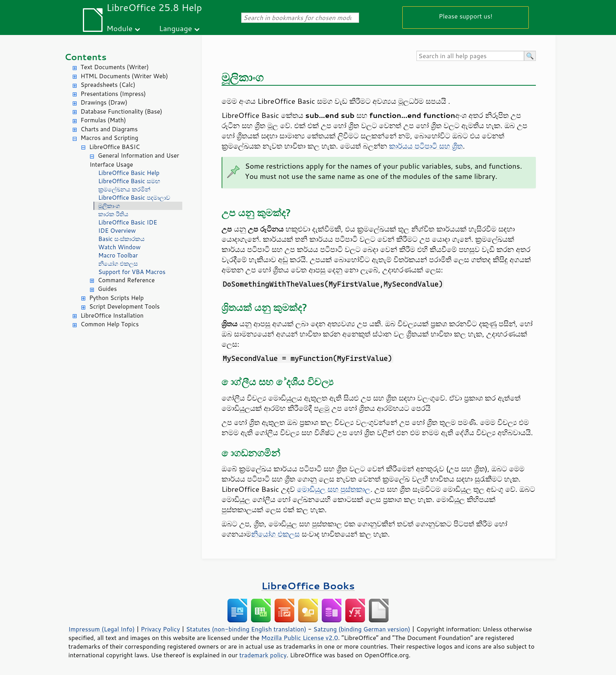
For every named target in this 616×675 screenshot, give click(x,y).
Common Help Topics (110, 324)
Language (176, 28)
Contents (85, 57)
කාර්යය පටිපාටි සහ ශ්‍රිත (426, 146)
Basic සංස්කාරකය (121, 239)
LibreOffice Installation (112, 315)
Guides (107, 289)
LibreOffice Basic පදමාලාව (134, 198)
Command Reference (126, 280)
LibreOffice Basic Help (129, 173)
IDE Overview (117, 231)
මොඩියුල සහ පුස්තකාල (334, 489)
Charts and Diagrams (109, 129)
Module (119, 28)
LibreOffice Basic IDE (128, 222)
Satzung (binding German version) (362, 629)
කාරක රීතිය (113, 214)
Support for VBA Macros (132, 272)
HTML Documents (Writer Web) (124, 76)
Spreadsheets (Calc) (108, 85)
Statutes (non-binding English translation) (246, 629)
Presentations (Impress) (113, 94)
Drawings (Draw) (104, 102)
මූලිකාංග (109, 206)
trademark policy (263, 655)
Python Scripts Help (116, 298)
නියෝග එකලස (118, 264)
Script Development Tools (125, 306)
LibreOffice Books (308, 586)
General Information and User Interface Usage (134, 160)
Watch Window (119, 247)
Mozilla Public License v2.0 (300, 638)
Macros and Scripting (109, 138)
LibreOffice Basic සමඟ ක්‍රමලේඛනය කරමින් (129, 185)
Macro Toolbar (118, 255)
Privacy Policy (160, 629)
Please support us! (466, 16)
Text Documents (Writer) (115, 67)
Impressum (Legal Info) (102, 629)
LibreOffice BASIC (115, 147)
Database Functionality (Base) (121, 111)
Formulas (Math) (103, 120)
